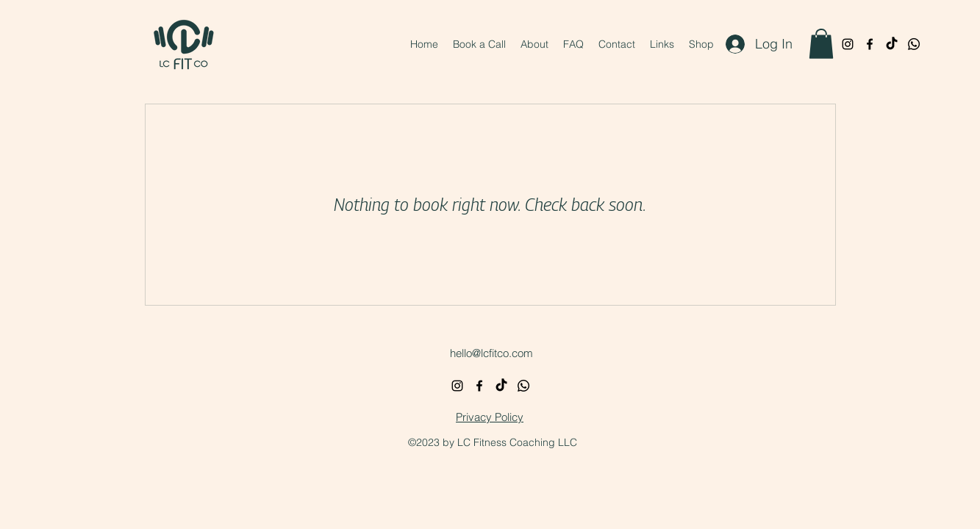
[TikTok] (892, 44)
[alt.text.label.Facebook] (870, 44)
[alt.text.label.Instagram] (848, 44)
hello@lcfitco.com (491, 353)
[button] (821, 44)
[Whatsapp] (914, 44)
